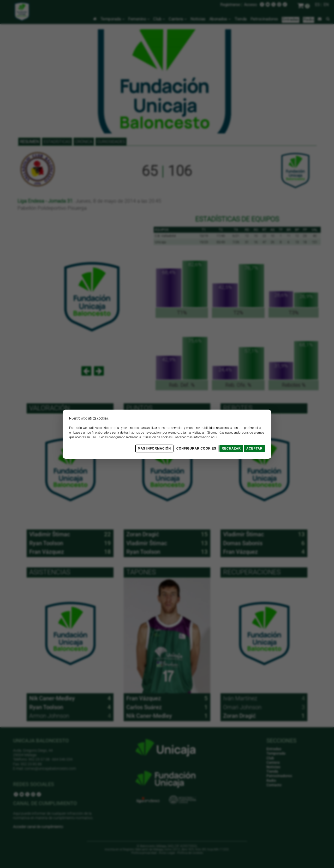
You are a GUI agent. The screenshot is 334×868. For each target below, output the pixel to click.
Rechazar (231, 448)
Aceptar (254, 448)
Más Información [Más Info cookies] (154, 448)
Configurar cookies (196, 448)
